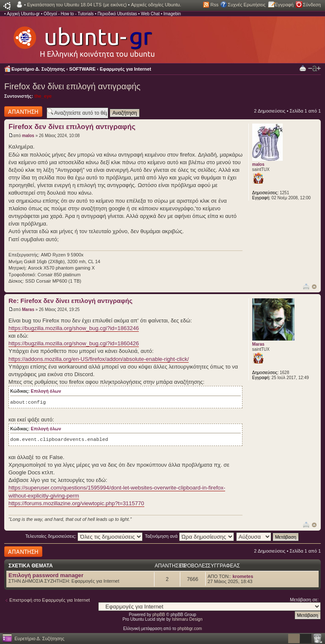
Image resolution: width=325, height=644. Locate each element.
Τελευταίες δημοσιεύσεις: (84, 536)
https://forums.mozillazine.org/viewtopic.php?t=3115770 (76, 503)
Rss (214, 5)
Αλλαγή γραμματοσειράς (314, 69)
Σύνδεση (312, 5)
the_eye (43, 96)
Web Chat (150, 14)
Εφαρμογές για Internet (125, 69)
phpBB (159, 615)
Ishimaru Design (187, 619)
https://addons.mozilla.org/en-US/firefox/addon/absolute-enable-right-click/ (99, 359)
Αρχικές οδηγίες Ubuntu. (156, 5)
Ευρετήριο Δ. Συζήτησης (38, 69)
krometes (243, 576)
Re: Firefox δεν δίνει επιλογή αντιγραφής (70, 301)
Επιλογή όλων (46, 391)
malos (28, 136)
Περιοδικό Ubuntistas (117, 14)
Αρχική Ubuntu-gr (23, 14)
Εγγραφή (284, 5)
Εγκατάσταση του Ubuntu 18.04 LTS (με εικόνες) (77, 5)
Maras (28, 310)
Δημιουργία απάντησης (23, 111)
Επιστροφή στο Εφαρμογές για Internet (50, 600)
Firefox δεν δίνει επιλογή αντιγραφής (72, 86)
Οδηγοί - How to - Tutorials (69, 14)
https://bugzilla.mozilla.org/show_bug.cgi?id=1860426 (74, 343)
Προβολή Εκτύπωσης (303, 68)
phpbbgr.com (190, 629)
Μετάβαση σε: (304, 600)
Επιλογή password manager (46, 575)
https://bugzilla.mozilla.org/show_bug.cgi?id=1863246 (74, 328)
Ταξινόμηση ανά (189, 536)
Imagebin (172, 14)
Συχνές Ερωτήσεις (247, 5)
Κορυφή (314, 287)
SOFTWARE (83, 69)
